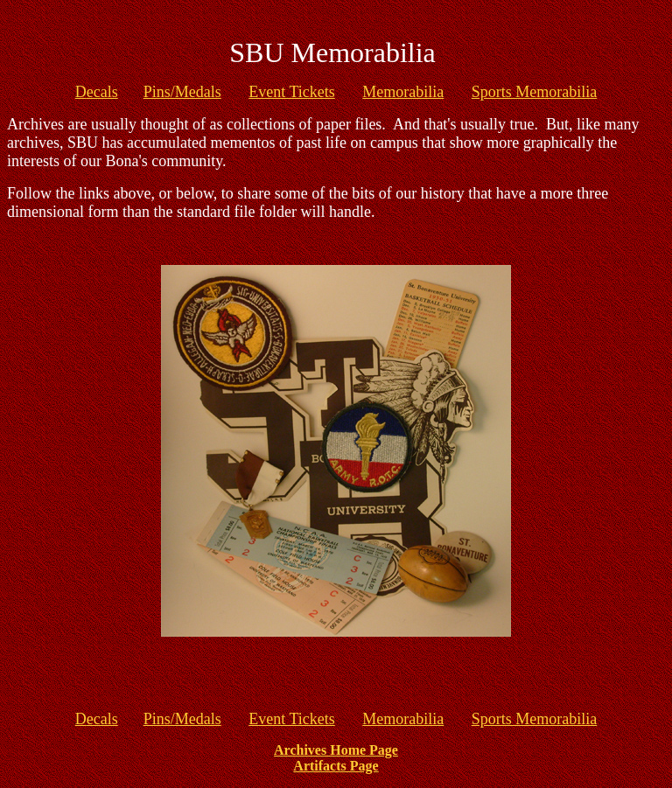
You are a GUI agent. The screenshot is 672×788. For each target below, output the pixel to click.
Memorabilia (403, 92)
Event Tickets (292, 92)
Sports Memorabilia (534, 92)
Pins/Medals (182, 92)
